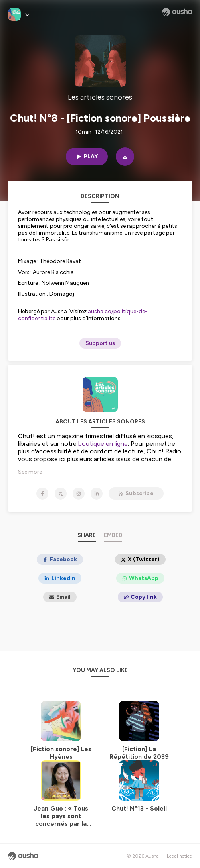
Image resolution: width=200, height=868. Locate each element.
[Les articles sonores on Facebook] (42, 494)
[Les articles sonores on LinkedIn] (97, 494)
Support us (100, 343)
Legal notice (179, 856)
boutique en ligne (103, 444)
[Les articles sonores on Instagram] (79, 494)
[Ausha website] (177, 12)
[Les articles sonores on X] (61, 494)
